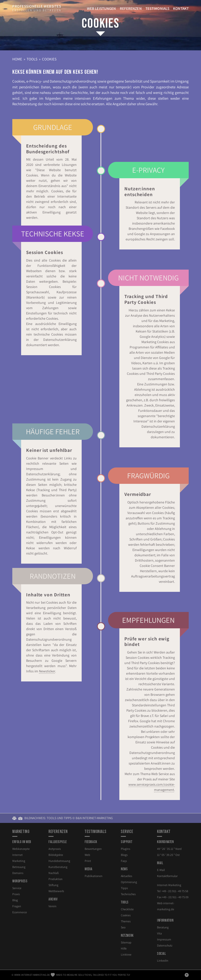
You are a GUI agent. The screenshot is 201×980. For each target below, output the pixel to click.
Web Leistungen (102, 8)
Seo (123, 927)
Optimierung (129, 882)
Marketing (19, 861)
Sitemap (126, 942)
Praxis (16, 894)
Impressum (164, 939)
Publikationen (94, 876)
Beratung (163, 927)
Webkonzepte (21, 849)
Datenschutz (165, 945)
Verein (53, 906)
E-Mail (161, 870)
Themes (126, 921)
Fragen (17, 906)
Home (17, 59)
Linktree (126, 954)
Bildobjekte (56, 855)
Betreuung (19, 867)
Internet (17, 855)
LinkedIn (163, 960)
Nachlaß (54, 873)
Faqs (124, 861)
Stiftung (53, 885)
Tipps (124, 888)
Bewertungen (93, 849)
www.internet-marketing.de (32, 975)
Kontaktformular (167, 876)
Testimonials (157, 8)
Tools (32, 59)
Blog (15, 900)
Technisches (128, 894)
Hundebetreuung (59, 861)
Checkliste (127, 909)
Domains (18, 873)
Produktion (56, 879)
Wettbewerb (56, 891)
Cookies (100, 24)
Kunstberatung (58, 867)
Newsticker (45, 669)
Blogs (124, 855)
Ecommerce (20, 912)
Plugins (125, 849)
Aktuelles (127, 876)
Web (87, 855)
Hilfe (124, 948)
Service (17, 888)
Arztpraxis (55, 849)
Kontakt (181, 8)
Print (88, 861)
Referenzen (131, 8)
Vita (159, 933)
